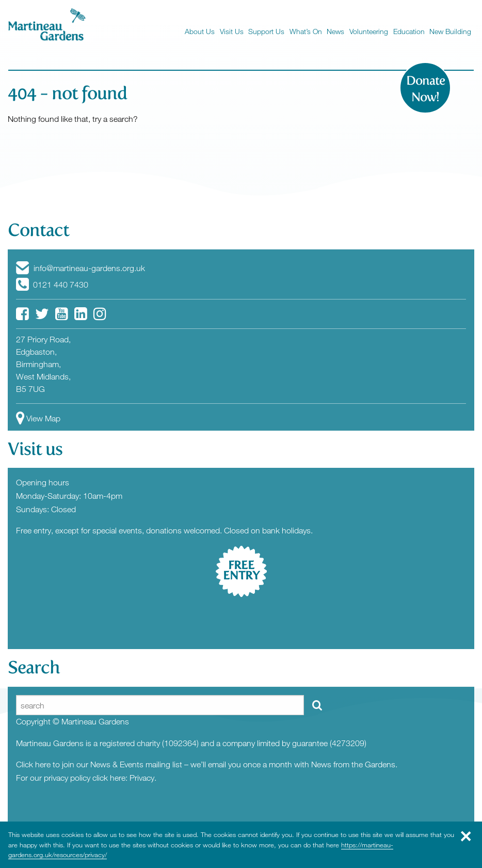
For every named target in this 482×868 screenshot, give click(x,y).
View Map (38, 418)
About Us (200, 31)
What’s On (306, 31)
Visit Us (232, 31)
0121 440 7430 (52, 285)
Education (409, 31)
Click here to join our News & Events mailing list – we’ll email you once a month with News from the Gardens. (207, 764)
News (335, 31)
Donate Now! (425, 89)
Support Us (266, 31)
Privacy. (143, 778)
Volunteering (369, 31)
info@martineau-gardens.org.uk (81, 268)
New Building (450, 31)
